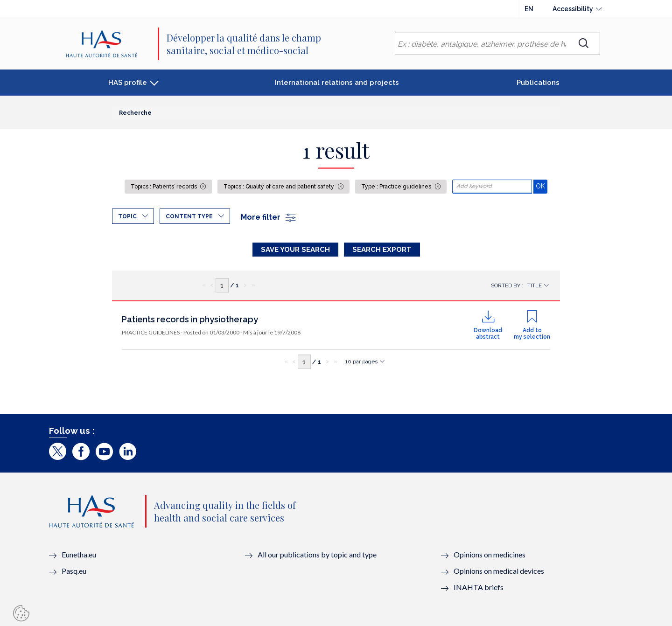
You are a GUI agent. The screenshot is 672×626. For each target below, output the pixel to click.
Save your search (295, 250)
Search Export (382, 250)
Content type (189, 216)
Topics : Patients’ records (164, 187)
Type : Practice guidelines (397, 187)
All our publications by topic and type (317, 554)
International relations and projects (337, 83)
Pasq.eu (74, 571)
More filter (269, 217)
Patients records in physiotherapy (190, 319)
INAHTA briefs (479, 587)
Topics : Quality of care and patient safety (280, 187)
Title (535, 285)
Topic (127, 216)
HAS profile (128, 83)
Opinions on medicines (490, 554)
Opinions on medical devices (499, 571)
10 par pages (361, 362)
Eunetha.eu (79, 554)
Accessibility (573, 9)
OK (542, 186)
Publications (538, 83)
